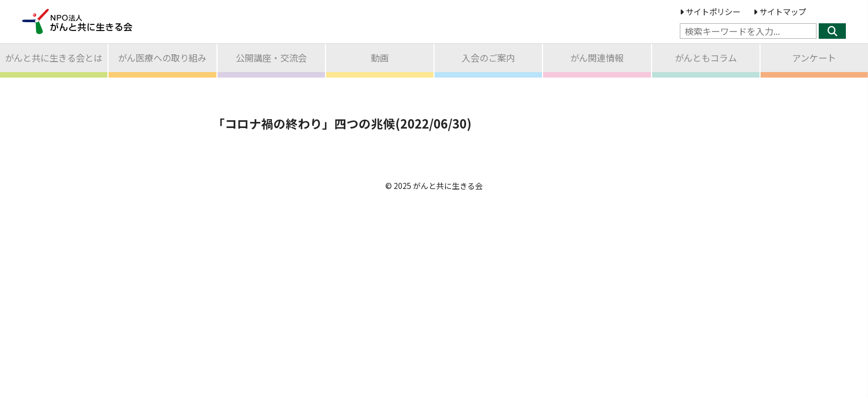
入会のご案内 (488, 58)
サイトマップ (780, 11)
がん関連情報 (597, 58)
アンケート (814, 58)
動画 (380, 58)
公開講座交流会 (271, 58)
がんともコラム (706, 58)
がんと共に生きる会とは (54, 58)
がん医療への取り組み (162, 58)
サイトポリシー (710, 11)
